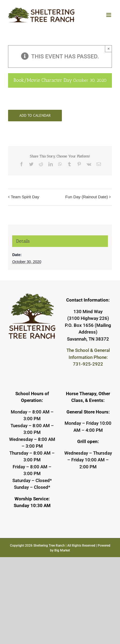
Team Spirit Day (25, 197)
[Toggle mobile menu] (109, 15)
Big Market (62, 550)
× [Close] (109, 49)
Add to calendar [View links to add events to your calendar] (35, 116)
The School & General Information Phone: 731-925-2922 (88, 357)
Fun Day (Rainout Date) (87, 197)
